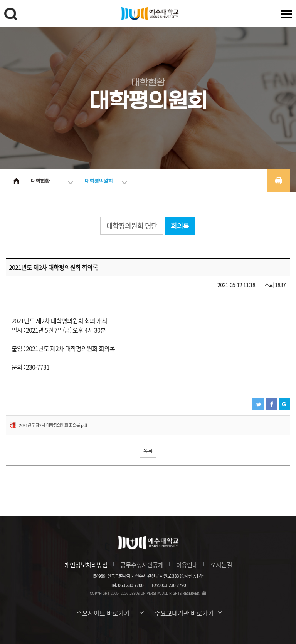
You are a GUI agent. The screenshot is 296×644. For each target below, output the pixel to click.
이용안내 (187, 565)
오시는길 (221, 565)
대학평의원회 (99, 181)
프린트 (279, 181)
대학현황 (40, 181)
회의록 (180, 226)
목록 (148, 451)
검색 (12, 15)
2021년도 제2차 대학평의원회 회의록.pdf (53, 425)
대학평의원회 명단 (132, 226)
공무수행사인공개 (142, 565)
